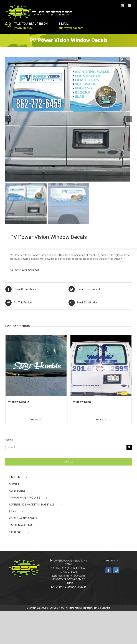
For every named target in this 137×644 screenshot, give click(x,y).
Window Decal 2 (19, 402)
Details (37, 420)
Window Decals (30, 270)
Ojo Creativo (104, 608)
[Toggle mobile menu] (130, 5)
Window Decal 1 (83, 402)
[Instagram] (116, 570)
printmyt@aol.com (74, 576)
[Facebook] (108, 570)
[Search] (129, 447)
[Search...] (66, 447)
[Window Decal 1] (101, 366)
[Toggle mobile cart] (123, 5)
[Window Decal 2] (36, 366)
